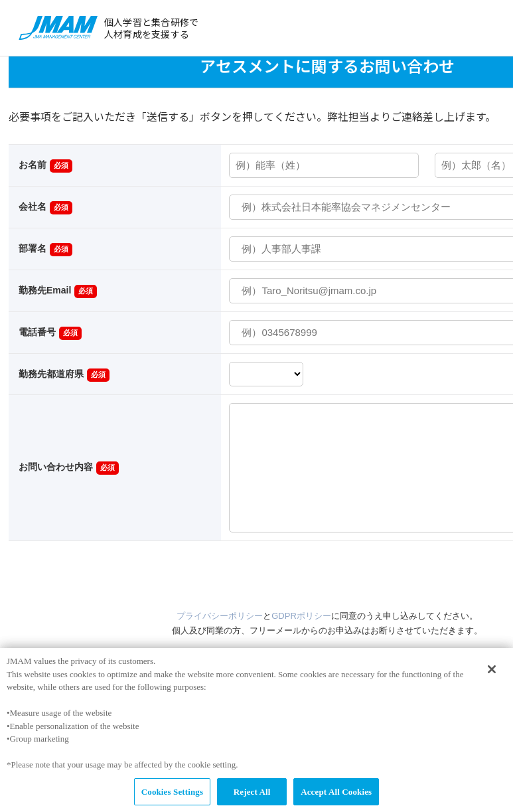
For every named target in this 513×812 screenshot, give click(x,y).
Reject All (252, 796)
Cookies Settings (172, 796)
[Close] (492, 674)
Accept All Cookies (336, 796)
